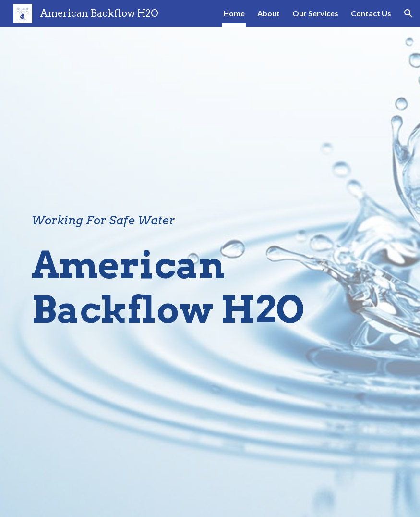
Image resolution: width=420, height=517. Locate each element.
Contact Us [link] (371, 13)
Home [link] (234, 13)
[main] (179, 221)
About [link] (269, 13)
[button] (408, 13)
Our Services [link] (315, 13)
